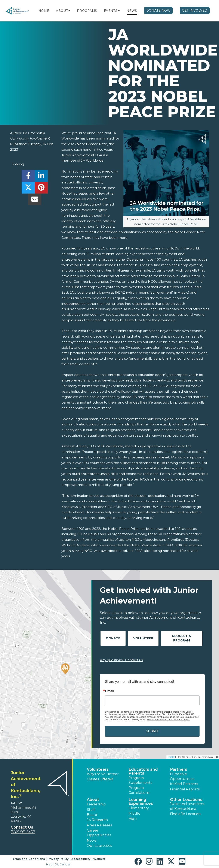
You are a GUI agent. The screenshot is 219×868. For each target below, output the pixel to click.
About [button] (93, 800)
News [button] (92, 840)
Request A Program (182, 638)
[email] (35, 200)
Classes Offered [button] (100, 779)
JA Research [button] (97, 820)
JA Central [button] (63, 864)
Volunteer (143, 638)
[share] (28, 177)
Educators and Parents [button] (143, 771)
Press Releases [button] (99, 825)
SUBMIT (152, 731)
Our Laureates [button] (99, 846)
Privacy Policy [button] (58, 859)
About (62, 11)
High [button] (133, 819)
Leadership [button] (96, 804)
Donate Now (158, 11)
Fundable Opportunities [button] (182, 776)
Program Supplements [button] (140, 780)
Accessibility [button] (81, 859)
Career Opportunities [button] (99, 833)
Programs (87, 11)
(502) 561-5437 (23, 832)
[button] (69, 11)
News (132, 11)
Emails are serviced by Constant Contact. (168, 719)
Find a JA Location (185, 814)
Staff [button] (91, 810)
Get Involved (195, 11)
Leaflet (171, 757)
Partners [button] (179, 769)
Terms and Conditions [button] (28, 859)
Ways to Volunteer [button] (103, 774)
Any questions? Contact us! (122, 660)
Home (44, 11)
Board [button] (92, 815)
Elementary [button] (139, 808)
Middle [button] (134, 813)
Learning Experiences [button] (141, 802)
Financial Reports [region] (185, 789)
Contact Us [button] (22, 827)
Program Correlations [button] (139, 790)
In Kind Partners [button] (184, 784)
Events (111, 11)
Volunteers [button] (98, 769)
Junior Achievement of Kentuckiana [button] (187, 806)
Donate (113, 638)
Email (110, 691)
